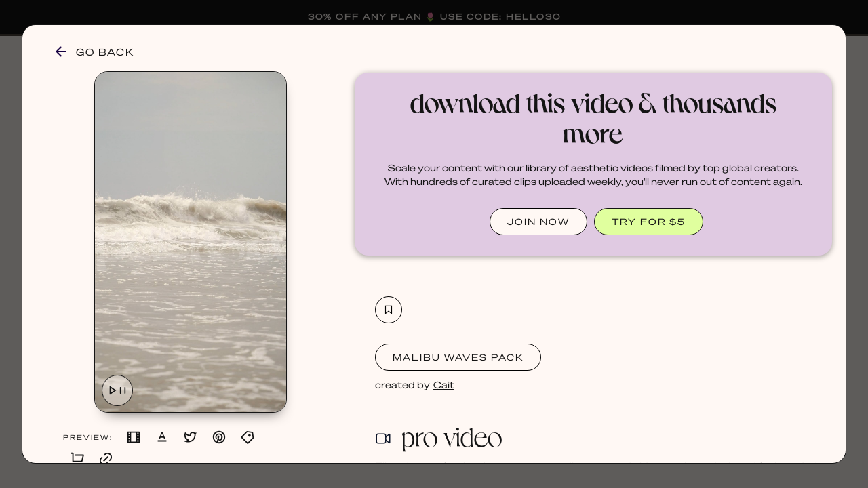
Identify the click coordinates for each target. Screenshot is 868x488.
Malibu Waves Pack (458, 357)
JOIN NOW (538, 221)
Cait (444, 384)
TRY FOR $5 (649, 221)
